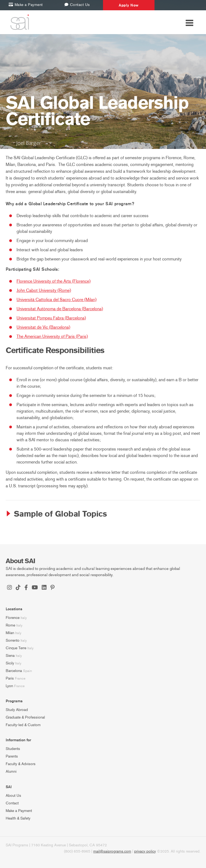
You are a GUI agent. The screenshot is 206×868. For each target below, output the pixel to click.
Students (13, 749)
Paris (10, 678)
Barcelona (14, 671)
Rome (10, 625)
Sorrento (13, 640)
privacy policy (145, 851)
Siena (10, 656)
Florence (13, 618)
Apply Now (129, 5)
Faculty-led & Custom (23, 725)
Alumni (11, 771)
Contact (12, 803)
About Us (13, 796)
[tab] (103, 514)
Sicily (10, 663)
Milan (10, 633)
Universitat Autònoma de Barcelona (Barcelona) (60, 309)
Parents (12, 756)
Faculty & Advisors (21, 764)
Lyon (9, 686)
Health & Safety (18, 818)
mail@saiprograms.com (112, 851)
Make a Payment (19, 811)
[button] (103, 514)
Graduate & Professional (25, 717)
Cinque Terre (16, 648)
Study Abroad (17, 710)
